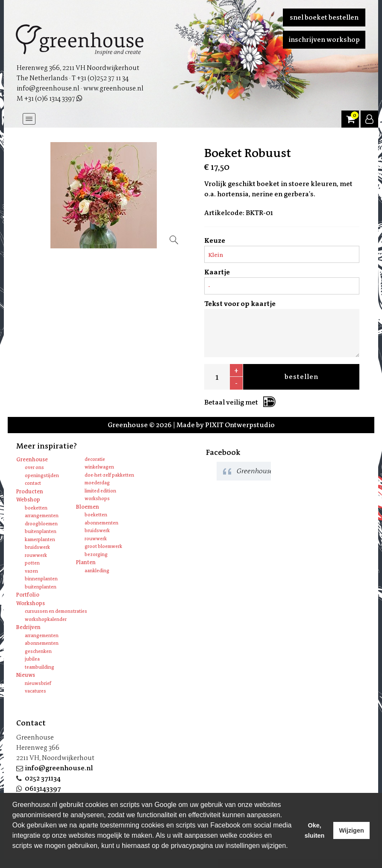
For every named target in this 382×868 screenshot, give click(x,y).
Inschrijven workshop (324, 39)
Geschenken (38, 651)
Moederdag (97, 483)
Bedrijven (28, 627)
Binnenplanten (41, 579)
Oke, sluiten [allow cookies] (314, 830)
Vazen (31, 571)
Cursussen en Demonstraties (56, 611)
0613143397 (43, 788)
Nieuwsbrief (38, 683)
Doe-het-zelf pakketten (109, 475)
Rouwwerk (36, 555)
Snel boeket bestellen (324, 17)
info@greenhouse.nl (59, 768)
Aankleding (97, 571)
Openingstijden (42, 476)
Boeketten (36, 508)
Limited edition (100, 491)
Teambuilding (40, 667)
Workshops (97, 499)
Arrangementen (42, 516)
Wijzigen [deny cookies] (351, 830)
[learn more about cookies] (14, 857)
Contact (33, 483)
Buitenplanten (41, 532)
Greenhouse (32, 459)
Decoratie (95, 459)
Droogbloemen (41, 524)
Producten (30, 491)
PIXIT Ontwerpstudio (240, 425)
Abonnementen (101, 523)
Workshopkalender (46, 619)
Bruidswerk (37, 547)
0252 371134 (43, 778)
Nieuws (26, 675)
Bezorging (96, 555)
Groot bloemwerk (103, 546)
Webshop (28, 500)
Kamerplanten (40, 540)
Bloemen (88, 507)
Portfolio (28, 595)
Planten (86, 562)
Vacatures (35, 691)
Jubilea (32, 659)
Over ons (34, 467)
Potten (32, 563)
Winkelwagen (99, 467)
